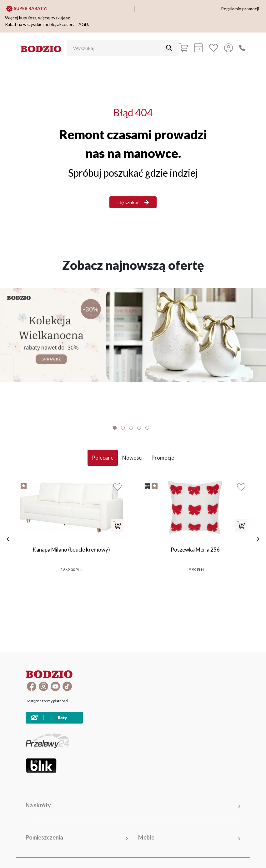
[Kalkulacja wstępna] (198, 48)
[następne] (258, 539)
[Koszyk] (183, 48)
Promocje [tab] (163, 458)
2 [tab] (123, 428)
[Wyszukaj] (118, 48)
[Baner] (133, 335)
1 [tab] (115, 428)
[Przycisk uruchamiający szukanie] (169, 48)
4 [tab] (139, 428)
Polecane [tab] (103, 458)
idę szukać (133, 202)
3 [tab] (131, 428)
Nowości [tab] (132, 458)
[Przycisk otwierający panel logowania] (228, 48)
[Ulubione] (213, 48)
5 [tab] (147, 428)
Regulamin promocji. (240, 9)
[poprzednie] (8, 539)
